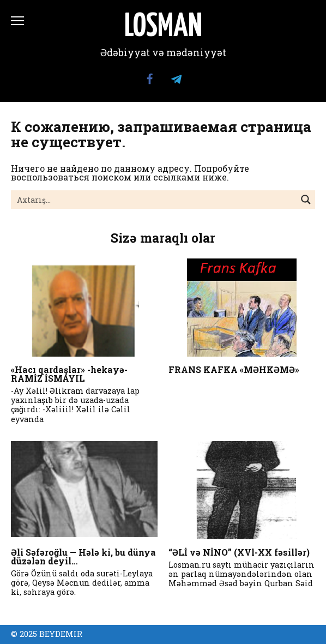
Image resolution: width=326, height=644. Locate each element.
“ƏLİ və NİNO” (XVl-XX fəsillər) (239, 552)
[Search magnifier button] (306, 200)
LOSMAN (163, 27)
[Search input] (154, 200)
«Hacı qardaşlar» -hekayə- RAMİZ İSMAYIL (69, 374)
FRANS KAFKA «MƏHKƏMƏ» (234, 369)
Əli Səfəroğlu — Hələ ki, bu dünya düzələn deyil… (83, 556)
